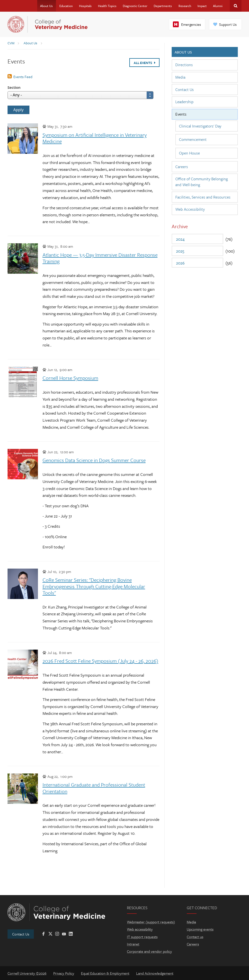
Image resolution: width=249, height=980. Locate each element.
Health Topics (107, 6)
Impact (202, 6)
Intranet (133, 944)
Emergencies (191, 24)
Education (66, 6)
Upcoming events (200, 929)
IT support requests (142, 937)
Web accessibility (140, 929)
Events (181, 114)
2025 (180, 251)
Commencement (193, 139)
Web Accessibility (190, 209)
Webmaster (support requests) (151, 922)
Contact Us (185, 90)
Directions (184, 65)
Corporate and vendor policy (149, 951)
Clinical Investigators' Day (200, 126)
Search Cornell (236, 6)
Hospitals (85, 6)
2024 (180, 239)
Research (185, 6)
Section (14, 87)
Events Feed (23, 77)
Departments (163, 6)
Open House (189, 153)
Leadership (184, 102)
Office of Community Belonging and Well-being (202, 182)
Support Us (228, 24)
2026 (180, 263)
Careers (182, 167)
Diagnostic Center (135, 6)
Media (180, 77)
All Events (145, 63)
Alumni (218, 6)
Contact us (195, 937)
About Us (46, 6)
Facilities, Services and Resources (203, 197)
